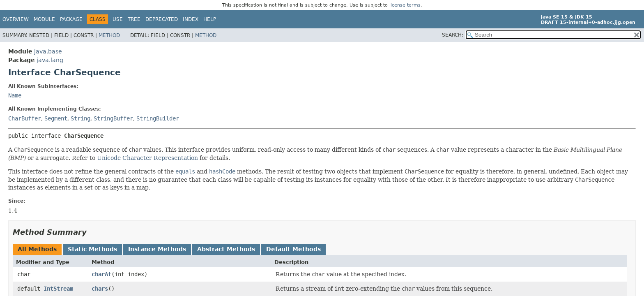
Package (71, 19)
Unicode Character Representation (147, 158)
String (80, 118)
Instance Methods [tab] (157, 249)
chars (100, 289)
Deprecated (162, 19)
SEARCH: (453, 35)
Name (15, 95)
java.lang (50, 60)
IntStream (58, 289)
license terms (405, 5)
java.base (48, 51)
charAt (101, 274)
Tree (134, 19)
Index (191, 19)
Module (44, 19)
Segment (56, 118)
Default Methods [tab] (293, 249)
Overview (16, 19)
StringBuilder (158, 118)
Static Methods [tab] (92, 249)
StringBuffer (113, 118)
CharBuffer (25, 118)
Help (210, 19)
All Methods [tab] (37, 249)
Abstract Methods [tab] (226, 249)
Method (109, 35)
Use (118, 19)
